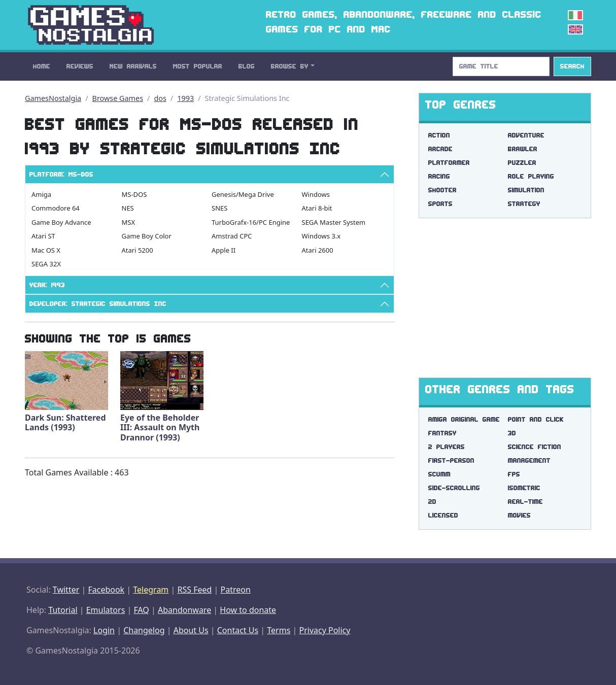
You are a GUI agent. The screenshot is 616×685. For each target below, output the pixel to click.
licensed (443, 515)
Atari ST (43, 236)
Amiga (41, 194)
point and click (536, 419)
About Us (191, 630)
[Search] (501, 66)
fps (514, 474)
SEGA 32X (46, 264)
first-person (451, 460)
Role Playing (531, 176)
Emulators (106, 610)
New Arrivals (133, 66)
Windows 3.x (321, 236)
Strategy (524, 204)
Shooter (442, 190)
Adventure (526, 135)
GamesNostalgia (53, 98)
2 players (447, 447)
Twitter (66, 590)
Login (104, 630)
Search (572, 66)
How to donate (248, 610)
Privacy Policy (324, 630)
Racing (439, 176)
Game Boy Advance (61, 222)
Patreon (236, 590)
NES (128, 208)
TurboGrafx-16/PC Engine (251, 222)
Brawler (523, 149)
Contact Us (238, 630)
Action (439, 135)
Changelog (144, 630)
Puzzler (522, 163)
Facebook (106, 590)
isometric (524, 488)
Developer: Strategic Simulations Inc (98, 304)
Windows (316, 194)
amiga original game (464, 419)
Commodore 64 (56, 208)
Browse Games (118, 98)
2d (432, 502)
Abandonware (184, 610)
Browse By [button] (290, 66)
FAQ (141, 610)
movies (519, 515)
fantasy (442, 433)
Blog (247, 66)
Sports (440, 204)
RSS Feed (194, 590)
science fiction (535, 447)
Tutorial (63, 610)
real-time (525, 502)
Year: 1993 (47, 285)
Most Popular (198, 66)
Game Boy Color (147, 236)
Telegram (151, 590)
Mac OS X (46, 250)
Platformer (449, 163)
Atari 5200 (138, 250)
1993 (185, 98)
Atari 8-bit (317, 208)
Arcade (440, 149)
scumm (439, 474)
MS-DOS (134, 194)
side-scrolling (454, 488)
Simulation (526, 190)
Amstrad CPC (232, 236)
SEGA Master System (334, 222)
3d (512, 433)
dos (160, 98)
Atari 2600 (318, 250)
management (529, 460)
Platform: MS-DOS (61, 174)
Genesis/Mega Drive (243, 194)
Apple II (224, 250)
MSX (129, 222)
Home (42, 66)
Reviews (80, 66)
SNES (219, 208)
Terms (279, 630)
